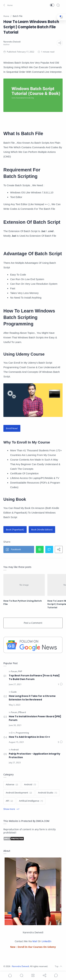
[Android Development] (19, 793)
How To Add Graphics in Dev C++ (29, 737)
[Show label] (11, 809)
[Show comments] (56, 975)
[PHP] (20, 671)
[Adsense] (12, 785)
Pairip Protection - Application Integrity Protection (35, 756)
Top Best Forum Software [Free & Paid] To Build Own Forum (34, 677)
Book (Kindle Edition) (42, 530)
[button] (8, 5)
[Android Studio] (48, 793)
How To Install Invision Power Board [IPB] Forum (35, 718)
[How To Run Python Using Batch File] (24, 585)
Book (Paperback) (15, 530)
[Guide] (14, 692)
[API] (9, 801)
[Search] (58, 5)
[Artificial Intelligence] (31, 801)
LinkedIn (46, 941)
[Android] (15, 750)
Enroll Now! (12, 428)
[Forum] (14, 671)
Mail (35, 941)
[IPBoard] (22, 712)
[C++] (13, 733)
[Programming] (22, 733)
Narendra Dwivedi (20, 966)
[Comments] (60, 684)
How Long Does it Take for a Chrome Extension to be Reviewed (32, 698)
